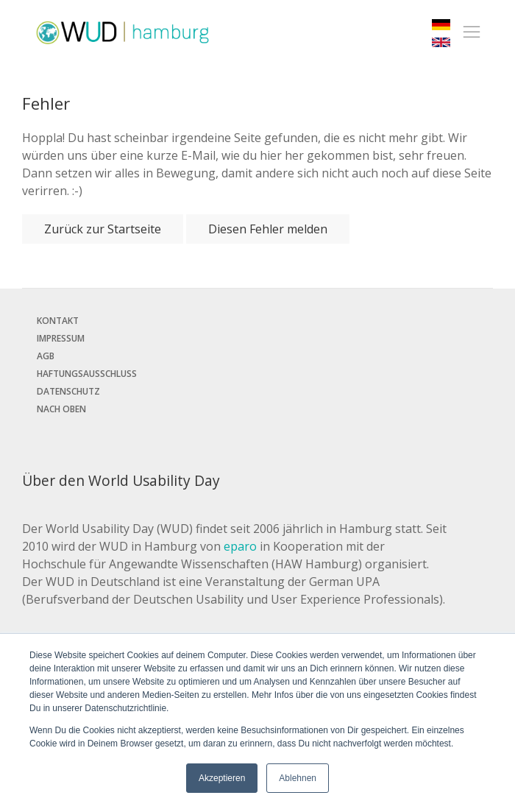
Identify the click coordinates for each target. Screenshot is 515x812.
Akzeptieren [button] (222, 778)
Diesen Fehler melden (268, 229)
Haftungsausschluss (87, 374)
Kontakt (58, 321)
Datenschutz (68, 391)
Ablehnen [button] (298, 778)
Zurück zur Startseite (103, 229)
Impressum (61, 338)
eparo (240, 546)
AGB (46, 356)
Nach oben (61, 409)
